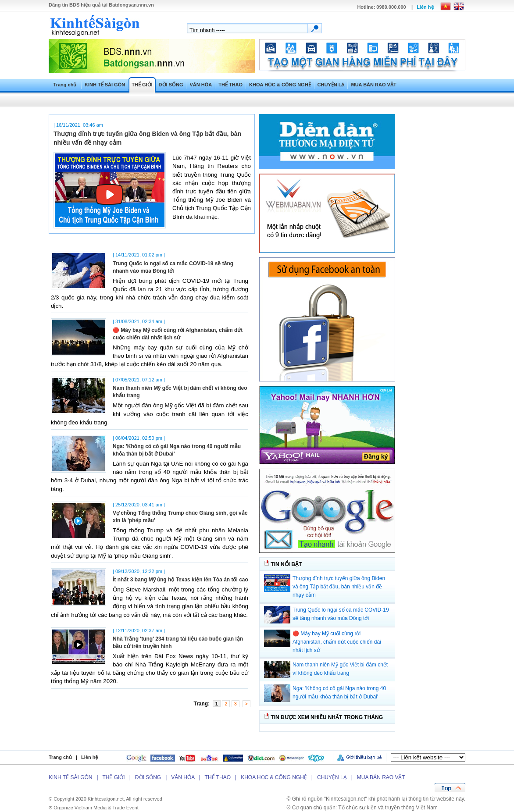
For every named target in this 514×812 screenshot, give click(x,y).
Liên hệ (425, 7)
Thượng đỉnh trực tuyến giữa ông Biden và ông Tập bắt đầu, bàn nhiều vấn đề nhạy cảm (339, 587)
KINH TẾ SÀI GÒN (105, 85)
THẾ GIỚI (142, 85)
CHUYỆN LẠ (331, 85)
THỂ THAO (230, 85)
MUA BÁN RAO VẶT (373, 85)
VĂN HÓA (201, 85)
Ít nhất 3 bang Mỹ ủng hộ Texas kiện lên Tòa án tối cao (180, 580)
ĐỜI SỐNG (171, 85)
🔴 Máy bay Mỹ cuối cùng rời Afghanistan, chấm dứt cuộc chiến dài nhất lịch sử (337, 642)
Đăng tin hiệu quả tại (101, 5)
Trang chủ (65, 85)
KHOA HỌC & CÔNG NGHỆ (280, 85)
